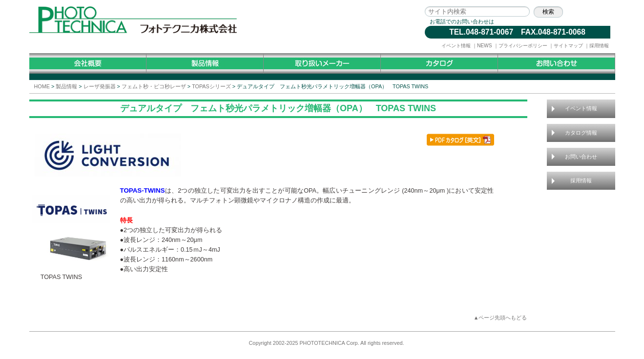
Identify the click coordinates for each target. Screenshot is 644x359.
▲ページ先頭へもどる (500, 318)
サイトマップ (568, 46)
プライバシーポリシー (523, 46)
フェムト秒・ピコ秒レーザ (154, 86)
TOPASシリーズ (211, 86)
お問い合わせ (581, 157)
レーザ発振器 (100, 86)
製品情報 (66, 86)
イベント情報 (456, 46)
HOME (42, 86)
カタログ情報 (581, 133)
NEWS (485, 46)
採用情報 (599, 46)
